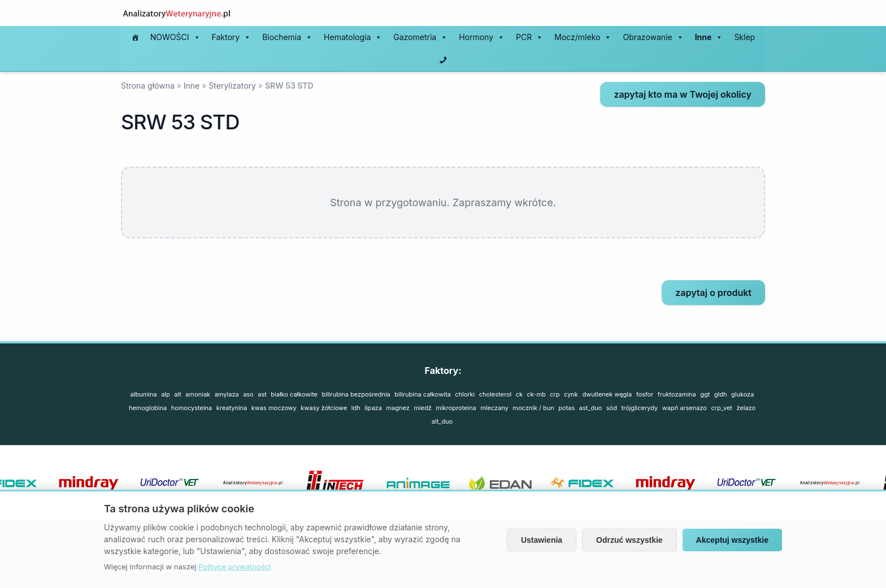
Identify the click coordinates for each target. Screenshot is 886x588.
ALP (166, 394)
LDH (356, 408)
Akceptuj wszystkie (732, 540)
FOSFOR (645, 394)
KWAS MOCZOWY (274, 408)
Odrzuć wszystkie (629, 540)
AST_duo (590, 408)
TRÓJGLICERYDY (639, 408)
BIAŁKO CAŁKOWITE (294, 394)
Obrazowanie (653, 37)
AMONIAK (198, 394)
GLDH (721, 394)
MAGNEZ (398, 408)
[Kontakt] (443, 60)
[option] (426, 483)
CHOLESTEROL (495, 394)
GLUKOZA (742, 394)
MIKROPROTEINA (456, 408)
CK (519, 394)
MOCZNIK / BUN (533, 408)
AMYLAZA (227, 394)
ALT (178, 394)
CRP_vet (721, 408)
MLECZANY (494, 408)
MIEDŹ (423, 408)
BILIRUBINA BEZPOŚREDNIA (356, 394)
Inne (709, 37)
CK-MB (537, 394)
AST (262, 394)
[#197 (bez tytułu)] (135, 37)
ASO (248, 394)
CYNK (571, 394)
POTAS (566, 408)
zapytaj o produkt (713, 293)
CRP (555, 394)
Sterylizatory (232, 86)
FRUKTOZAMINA (677, 394)
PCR (529, 37)
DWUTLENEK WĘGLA (607, 394)
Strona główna (148, 86)
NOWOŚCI (175, 37)
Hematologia (353, 37)
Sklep (744, 37)
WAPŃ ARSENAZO (685, 408)
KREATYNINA (232, 408)
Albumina (144, 394)
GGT (705, 394)
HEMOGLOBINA (148, 408)
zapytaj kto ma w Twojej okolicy (683, 94)
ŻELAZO (746, 408)
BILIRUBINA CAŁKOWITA (422, 394)
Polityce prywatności (234, 567)
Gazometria (420, 37)
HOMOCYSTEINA (192, 408)
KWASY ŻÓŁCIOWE (324, 408)
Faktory (232, 37)
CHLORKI (465, 394)
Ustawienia (542, 540)
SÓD (612, 408)
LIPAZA (373, 408)
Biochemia (287, 37)
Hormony (482, 37)
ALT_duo (442, 421)
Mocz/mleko (583, 37)
